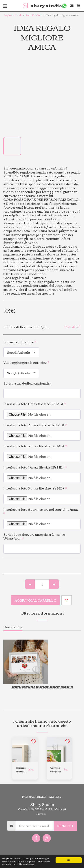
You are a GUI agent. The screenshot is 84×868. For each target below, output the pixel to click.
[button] (64, 6)
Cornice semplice (56, 770)
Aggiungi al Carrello (36, 600)
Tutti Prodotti (34, 15)
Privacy (41, 814)
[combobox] (21, 352)
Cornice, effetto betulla (21, 770)
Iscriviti (65, 826)
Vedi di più (72, 327)
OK (69, 860)
